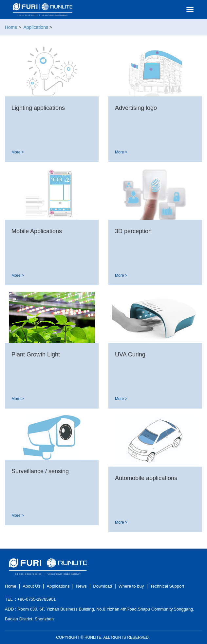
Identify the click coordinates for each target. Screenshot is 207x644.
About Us (31, 586)
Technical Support (167, 586)
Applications (36, 27)
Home (11, 27)
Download (103, 586)
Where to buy (131, 586)
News (81, 586)
